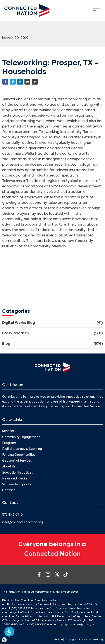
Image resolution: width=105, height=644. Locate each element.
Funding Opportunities (19, 455)
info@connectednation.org (22, 523)
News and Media (15, 479)
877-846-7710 (12, 515)
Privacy (83, 640)
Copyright (71, 640)
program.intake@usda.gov (78, 625)
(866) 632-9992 (21, 608)
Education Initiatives (18, 473)
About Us (9, 467)
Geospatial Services (17, 461)
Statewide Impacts (17, 485)
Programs (9, 443)
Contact (9, 490)
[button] (9, 632)
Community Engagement (21, 437)
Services (8, 431)
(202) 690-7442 (37, 625)
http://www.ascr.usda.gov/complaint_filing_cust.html (39, 604)
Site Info (58, 640)
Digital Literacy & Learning (22, 449)
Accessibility (96, 640)
